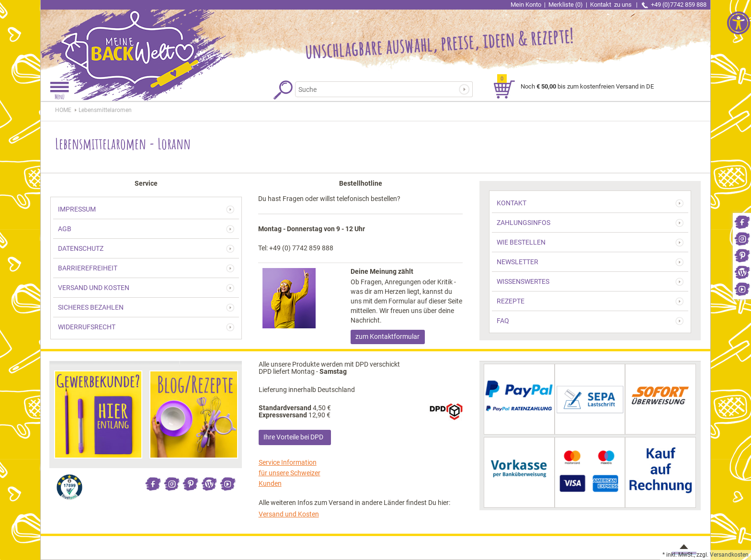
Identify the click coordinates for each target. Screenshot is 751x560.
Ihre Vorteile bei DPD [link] (293, 437)
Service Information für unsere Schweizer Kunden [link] (290, 473)
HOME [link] (63, 110)
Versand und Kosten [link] (289, 514)
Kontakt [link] (612, 5)
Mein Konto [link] (526, 5)
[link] (742, 221)
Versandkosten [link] (729, 555)
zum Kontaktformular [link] (387, 336)
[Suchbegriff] (378, 89)
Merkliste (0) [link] (566, 5)
